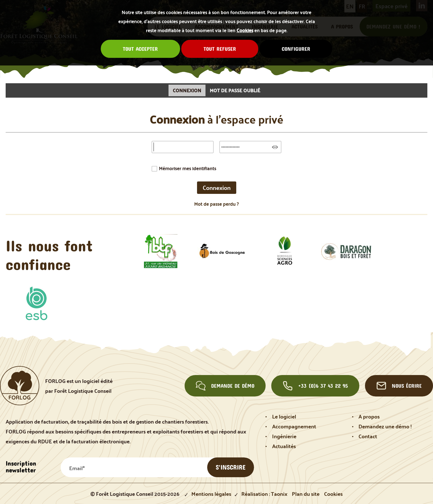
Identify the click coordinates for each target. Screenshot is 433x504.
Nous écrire (399, 386)
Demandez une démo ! (385, 426)
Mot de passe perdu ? (216, 204)
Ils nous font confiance (49, 255)
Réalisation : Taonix (264, 494)
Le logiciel (284, 416)
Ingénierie (284, 436)
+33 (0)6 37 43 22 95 (315, 386)
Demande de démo (225, 386)
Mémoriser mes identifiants (188, 168)
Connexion (187, 90)
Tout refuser (220, 49)
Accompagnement (294, 426)
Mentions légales (211, 494)
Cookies (245, 30)
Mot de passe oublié (235, 90)
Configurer (296, 49)
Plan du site (306, 494)
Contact (368, 436)
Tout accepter (140, 49)
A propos (369, 416)
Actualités (284, 446)
